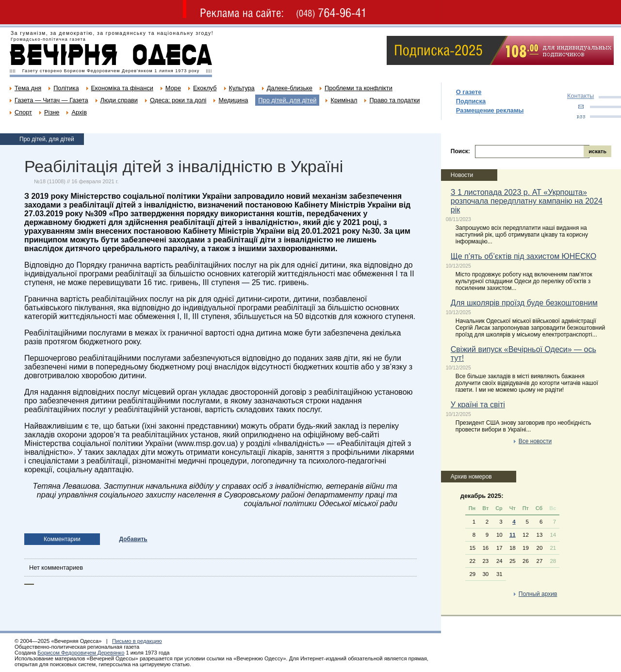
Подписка (471, 101)
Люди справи (119, 100)
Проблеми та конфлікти (359, 88)
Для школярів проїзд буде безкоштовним (524, 303)
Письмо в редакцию (137, 641)
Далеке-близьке (290, 88)
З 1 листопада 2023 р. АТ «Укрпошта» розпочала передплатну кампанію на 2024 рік (527, 201)
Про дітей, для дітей (287, 100)
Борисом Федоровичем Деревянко (81, 653)
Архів (79, 112)
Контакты (580, 96)
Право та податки (394, 100)
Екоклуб (205, 88)
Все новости (535, 441)
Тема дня (28, 88)
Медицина (233, 100)
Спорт (23, 112)
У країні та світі (478, 405)
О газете (469, 92)
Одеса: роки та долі (178, 100)
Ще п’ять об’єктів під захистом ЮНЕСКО (523, 256)
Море (173, 88)
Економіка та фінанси (122, 88)
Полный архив (538, 594)
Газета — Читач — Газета (51, 100)
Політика (66, 88)
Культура (242, 88)
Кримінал (344, 100)
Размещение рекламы (490, 110)
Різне (52, 112)
